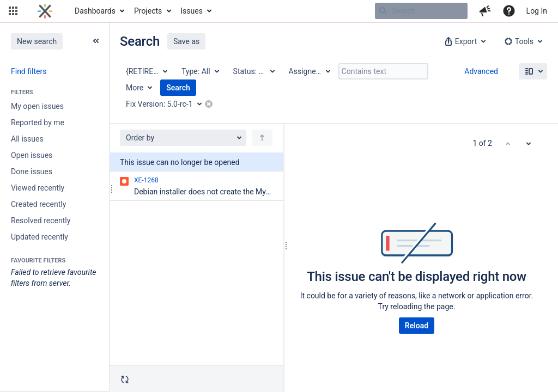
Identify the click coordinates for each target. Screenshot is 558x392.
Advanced (481, 71)
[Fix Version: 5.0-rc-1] (168, 104)
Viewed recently (38, 188)
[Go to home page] (45, 11)
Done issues (32, 171)
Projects (148, 11)
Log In (537, 11)
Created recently (38, 204)
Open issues (32, 155)
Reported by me (38, 122)
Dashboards (95, 11)
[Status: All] (253, 71)
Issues (192, 11)
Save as (186, 41)
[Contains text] (383, 71)
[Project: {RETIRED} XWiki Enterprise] (146, 71)
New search (37, 41)
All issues (27, 139)
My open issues (37, 106)
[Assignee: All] (309, 71)
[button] (13, 11)
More (135, 88)
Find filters (29, 71)
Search (178, 88)
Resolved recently (41, 220)
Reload (417, 326)
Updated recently (40, 237)
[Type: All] (200, 71)
